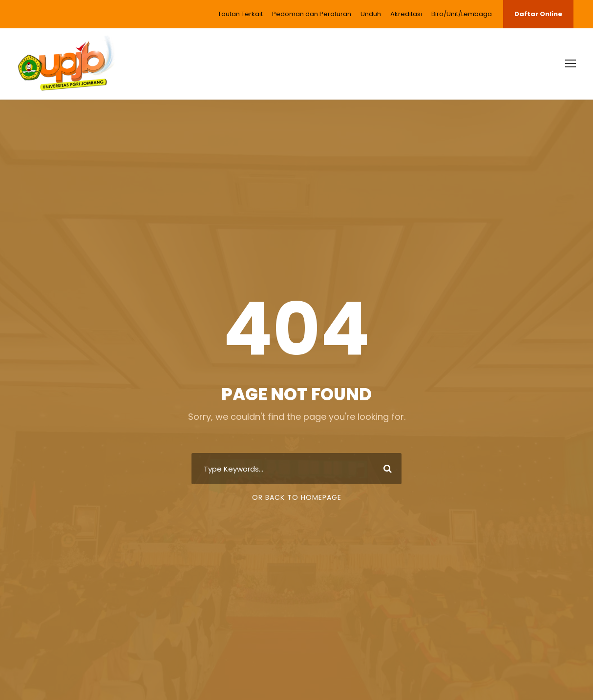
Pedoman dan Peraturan (312, 14)
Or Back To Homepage (297, 497)
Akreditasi (406, 14)
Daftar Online (538, 14)
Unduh (371, 14)
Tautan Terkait (240, 14)
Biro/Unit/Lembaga (462, 14)
